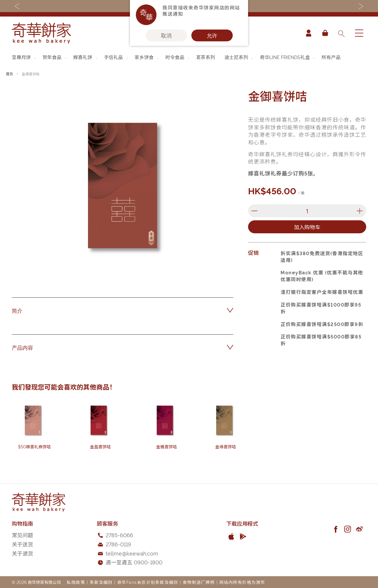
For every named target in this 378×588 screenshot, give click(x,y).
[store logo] (41, 33)
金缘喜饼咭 (226, 446)
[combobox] (341, 33)
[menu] (189, 57)
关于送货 (22, 544)
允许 (212, 35)
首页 (9, 74)
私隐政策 (76, 582)
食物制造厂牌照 (199, 582)
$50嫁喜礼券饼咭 (34, 446)
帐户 (308, 33)
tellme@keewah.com (132, 553)
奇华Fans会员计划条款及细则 (148, 582)
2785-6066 (119, 535)
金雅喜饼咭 (167, 446)
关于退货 (22, 553)
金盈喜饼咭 (100, 446)
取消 (166, 35)
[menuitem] (24, 57)
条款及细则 (101, 582)
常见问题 (22, 535)
